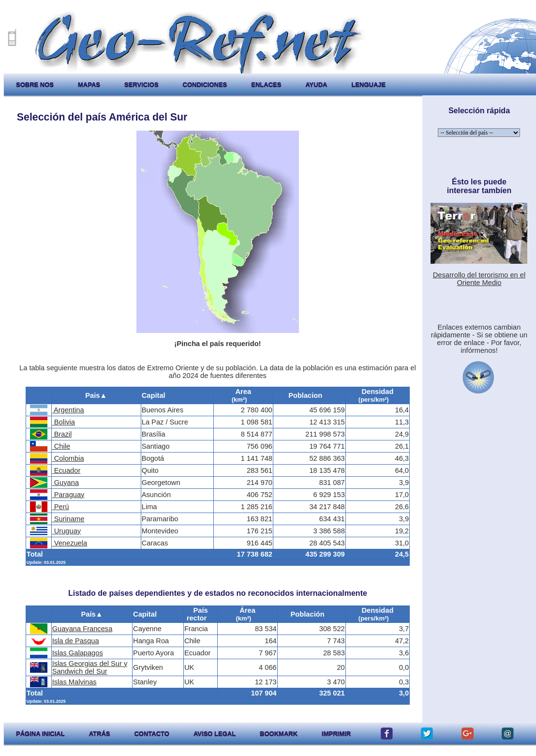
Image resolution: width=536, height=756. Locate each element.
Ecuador (67, 470)
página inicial (40, 733)
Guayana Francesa (82, 629)
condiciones (205, 84)
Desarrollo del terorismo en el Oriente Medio (479, 279)
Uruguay (67, 531)
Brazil (62, 434)
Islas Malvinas (74, 682)
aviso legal (215, 733)
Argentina (68, 410)
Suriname (68, 519)
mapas (89, 84)
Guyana (66, 483)
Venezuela (70, 543)
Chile (61, 446)
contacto (151, 733)
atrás (100, 733)
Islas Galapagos (78, 653)
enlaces (266, 84)
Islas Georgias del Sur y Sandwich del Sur (90, 667)
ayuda (316, 84)
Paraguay (68, 495)
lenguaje (368, 84)
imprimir (336, 733)
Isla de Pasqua (76, 641)
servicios (141, 84)
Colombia (68, 458)
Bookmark (279, 733)
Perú (61, 507)
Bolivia (64, 422)
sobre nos (35, 84)
